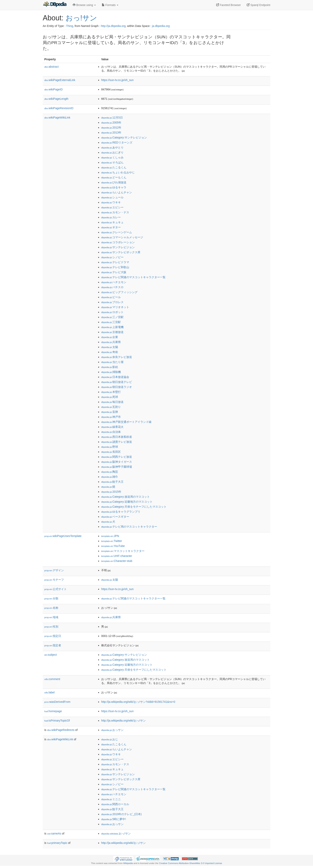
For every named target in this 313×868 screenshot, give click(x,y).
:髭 (108, 487)
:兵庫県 (111, 342)
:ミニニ (111, 799)
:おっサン (112, 730)
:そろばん (112, 162)
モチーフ (54, 580)
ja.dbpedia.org (161, 26)
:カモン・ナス (115, 212)
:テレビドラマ (115, 262)
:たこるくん (114, 167)
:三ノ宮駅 (112, 317)
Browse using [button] (84, 5)
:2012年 (111, 128)
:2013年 (111, 132)
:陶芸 (110, 472)
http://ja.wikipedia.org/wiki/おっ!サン (123, 721)
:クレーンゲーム (117, 232)
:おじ (110, 739)
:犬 (108, 522)
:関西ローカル (115, 804)
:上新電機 (112, 327)
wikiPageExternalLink (60, 80)
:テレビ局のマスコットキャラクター (129, 527)
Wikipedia (128, 863)
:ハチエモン (114, 282)
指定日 (53, 636)
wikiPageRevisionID (59, 108)
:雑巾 (110, 477)
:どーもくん (114, 177)
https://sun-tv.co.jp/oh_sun (117, 80)
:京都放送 (112, 332)
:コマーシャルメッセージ (122, 237)
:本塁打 (111, 392)
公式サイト (55, 589)
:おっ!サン (116, 833)
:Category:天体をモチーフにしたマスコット (134, 507)
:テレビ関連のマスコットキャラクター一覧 (133, 277)
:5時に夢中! (114, 819)
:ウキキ (111, 202)
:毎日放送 (112, 402)
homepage (53, 711)
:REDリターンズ (117, 142)
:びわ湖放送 (114, 182)
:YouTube (113, 546)
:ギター (111, 227)
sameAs (54, 833)
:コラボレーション (118, 242)
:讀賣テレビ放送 (117, 442)
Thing (70, 26)
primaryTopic (57, 843)
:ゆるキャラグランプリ (121, 512)
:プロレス (112, 302)
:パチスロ (112, 287)
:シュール (112, 197)
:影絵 (110, 367)
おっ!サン (81, 18)
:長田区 (111, 452)
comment (52, 679)
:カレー (111, 217)
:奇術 (110, 352)
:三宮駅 (111, 322)
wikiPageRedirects (61, 730)
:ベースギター (115, 517)
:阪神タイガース (117, 462)
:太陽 (110, 347)
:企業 (110, 337)
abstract (52, 67)
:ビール (111, 297)
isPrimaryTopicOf (57, 721)
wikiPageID (53, 89)
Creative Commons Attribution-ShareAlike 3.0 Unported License (190, 863)
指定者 (53, 645)
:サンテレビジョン (118, 247)
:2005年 (111, 123)
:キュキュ (112, 222)
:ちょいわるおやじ (118, 172)
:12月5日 (112, 118)
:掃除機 (111, 372)
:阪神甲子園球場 (117, 467)
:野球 (110, 447)
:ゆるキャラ (114, 187)
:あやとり (112, 147)
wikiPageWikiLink (57, 118)
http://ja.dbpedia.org (113, 26)
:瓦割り (111, 407)
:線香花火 (112, 427)
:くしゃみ (112, 157)
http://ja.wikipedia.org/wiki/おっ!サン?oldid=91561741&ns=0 (138, 702)
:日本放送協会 (115, 377)
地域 (51, 617)
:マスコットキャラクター (123, 551)
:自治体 (111, 432)
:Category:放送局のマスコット (125, 497)
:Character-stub (117, 561)
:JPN (110, 536)
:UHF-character (117, 556)
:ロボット (112, 312)
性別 (51, 627)
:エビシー (112, 207)
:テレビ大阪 (114, 272)
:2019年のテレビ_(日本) (121, 814)
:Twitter (112, 541)
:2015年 (111, 492)
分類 (51, 598)
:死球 (110, 397)
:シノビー (112, 257)
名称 (51, 608)
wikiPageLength (56, 99)
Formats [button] (110, 5)
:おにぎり (112, 152)
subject (51, 655)
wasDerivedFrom (57, 702)
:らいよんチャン (117, 192)
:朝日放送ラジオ (117, 387)
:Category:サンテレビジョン (124, 137)
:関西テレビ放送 (117, 457)
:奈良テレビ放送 (117, 357)
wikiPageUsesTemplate (63, 536)
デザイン (54, 570)
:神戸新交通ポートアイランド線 (126, 422)
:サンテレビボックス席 (121, 252)
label (49, 692)
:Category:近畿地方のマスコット (127, 502)
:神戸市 (111, 417)
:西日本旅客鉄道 (117, 437)
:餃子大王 (112, 482)
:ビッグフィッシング (119, 292)
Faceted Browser (229, 5)
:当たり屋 (112, 362)
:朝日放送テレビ (117, 382)
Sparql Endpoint (259, 5)
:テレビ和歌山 (115, 267)
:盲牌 (110, 412)
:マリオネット (115, 307)
